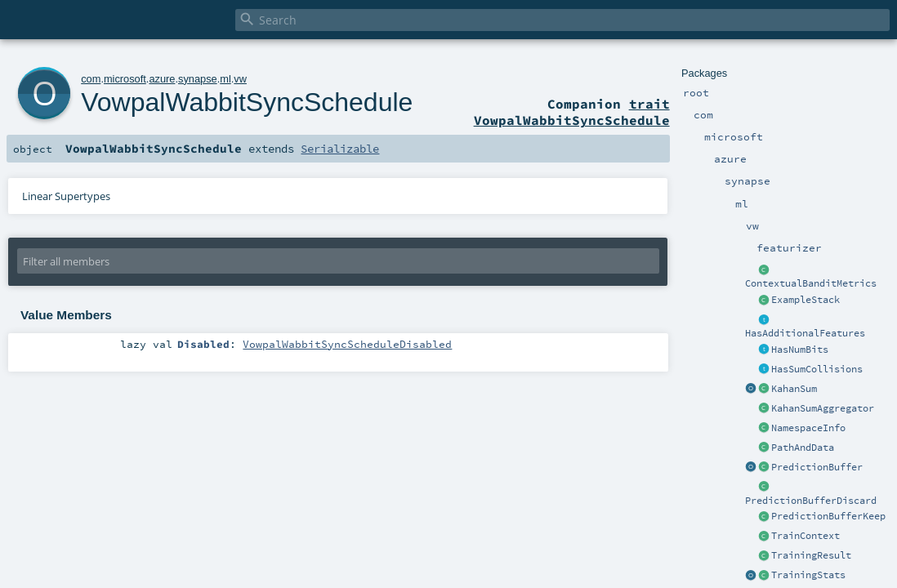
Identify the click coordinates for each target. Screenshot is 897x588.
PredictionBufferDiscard (811, 501)
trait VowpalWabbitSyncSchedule (572, 112)
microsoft (125, 79)
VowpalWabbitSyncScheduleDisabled (347, 344)
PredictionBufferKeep (828, 516)
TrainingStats (808, 575)
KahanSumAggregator (823, 408)
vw (240, 79)
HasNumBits (800, 350)
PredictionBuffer (817, 467)
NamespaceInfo (808, 428)
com (91, 79)
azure (162, 79)
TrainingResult (811, 555)
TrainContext (806, 536)
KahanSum (794, 389)
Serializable (340, 149)
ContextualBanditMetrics (811, 283)
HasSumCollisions (817, 369)
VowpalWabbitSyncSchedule (247, 102)
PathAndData (803, 448)
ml (225, 79)
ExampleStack (806, 300)
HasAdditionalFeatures (805, 333)
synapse (198, 79)
